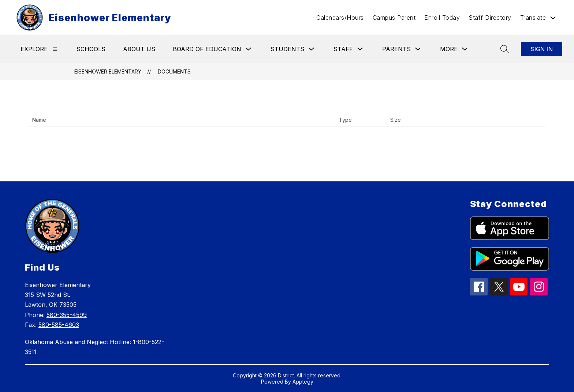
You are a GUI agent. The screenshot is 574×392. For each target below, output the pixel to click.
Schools (91, 49)
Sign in (542, 49)
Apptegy (303, 382)
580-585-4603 (59, 325)
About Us (139, 49)
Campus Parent (394, 18)
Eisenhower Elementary (108, 71)
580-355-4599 (67, 315)
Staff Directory (490, 18)
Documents (174, 71)
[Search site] (505, 49)
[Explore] (55, 49)
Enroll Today (442, 18)
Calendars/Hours (340, 18)
